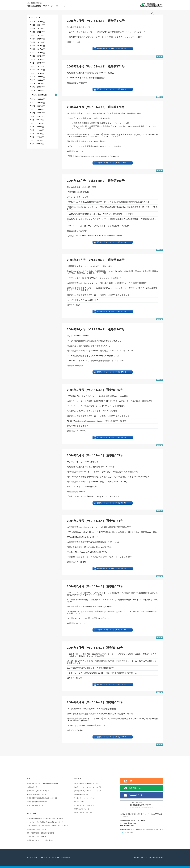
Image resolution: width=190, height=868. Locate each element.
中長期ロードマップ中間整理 (37, 837)
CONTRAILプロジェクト (82, 809)
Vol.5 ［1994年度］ (38, 130)
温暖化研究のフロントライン (37, 829)
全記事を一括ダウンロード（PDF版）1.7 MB (112, 246)
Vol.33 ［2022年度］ (38, 32)
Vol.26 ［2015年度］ (38, 56)
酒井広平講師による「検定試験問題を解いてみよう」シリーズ (47, 826)
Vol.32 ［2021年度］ (38, 36)
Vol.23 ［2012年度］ (38, 67)
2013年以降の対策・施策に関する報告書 (40, 833)
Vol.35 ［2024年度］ (38, 25)
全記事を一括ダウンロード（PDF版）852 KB (112, 166)
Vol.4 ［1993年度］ (38, 134)
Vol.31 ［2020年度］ (38, 39)
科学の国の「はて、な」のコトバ (38, 791)
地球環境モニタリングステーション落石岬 (88, 791)
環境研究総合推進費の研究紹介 (37, 802)
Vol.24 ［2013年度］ (38, 63)
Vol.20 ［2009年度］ (38, 77)
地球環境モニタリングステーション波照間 (88, 787)
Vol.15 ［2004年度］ (40, 95)
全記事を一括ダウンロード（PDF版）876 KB (112, 378)
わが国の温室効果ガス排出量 (37, 794)
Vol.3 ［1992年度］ (38, 137)
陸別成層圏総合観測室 (81, 794)
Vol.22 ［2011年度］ (38, 70)
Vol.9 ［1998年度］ (38, 117)
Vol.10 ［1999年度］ (38, 113)
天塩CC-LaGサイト (80, 802)
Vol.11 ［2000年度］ (38, 110)
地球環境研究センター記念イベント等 (86, 784)
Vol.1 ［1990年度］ (38, 144)
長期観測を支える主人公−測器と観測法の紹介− (42, 784)
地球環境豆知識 (32, 787)
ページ (133, 795)
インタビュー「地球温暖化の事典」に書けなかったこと (45, 822)
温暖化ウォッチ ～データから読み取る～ (40, 840)
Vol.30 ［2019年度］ (38, 42)
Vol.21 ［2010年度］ (38, 73)
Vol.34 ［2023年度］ (38, 29)
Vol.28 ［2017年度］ (38, 49)
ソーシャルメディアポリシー (49, 858)
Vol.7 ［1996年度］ (38, 123)
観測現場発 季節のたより (35, 805)
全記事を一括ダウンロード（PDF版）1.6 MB (112, 49)
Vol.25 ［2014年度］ (38, 60)
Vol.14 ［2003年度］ (38, 99)
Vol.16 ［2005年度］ (38, 91)
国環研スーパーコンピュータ (83, 813)
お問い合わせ (66, 858)
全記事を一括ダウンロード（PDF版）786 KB (112, 91)
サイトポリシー (32, 858)
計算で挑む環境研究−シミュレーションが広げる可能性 (45, 818)
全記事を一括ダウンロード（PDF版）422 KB (112, 750)
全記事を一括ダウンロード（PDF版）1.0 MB (112, 445)
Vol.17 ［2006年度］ (38, 87)
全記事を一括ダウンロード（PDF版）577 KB (112, 696)
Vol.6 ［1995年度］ (38, 127)
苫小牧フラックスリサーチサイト (85, 798)
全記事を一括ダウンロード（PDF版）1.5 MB (112, 317)
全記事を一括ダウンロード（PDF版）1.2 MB (112, 512)
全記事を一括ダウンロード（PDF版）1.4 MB (112, 641)
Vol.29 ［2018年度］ (38, 46)
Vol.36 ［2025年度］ (38, 22)
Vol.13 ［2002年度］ (38, 103)
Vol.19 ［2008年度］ (38, 80)
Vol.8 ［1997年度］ (38, 120)
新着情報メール (133, 788)
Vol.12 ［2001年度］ (38, 106)
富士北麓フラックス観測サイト (84, 805)
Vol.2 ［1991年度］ (38, 141)
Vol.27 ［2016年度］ (38, 53)
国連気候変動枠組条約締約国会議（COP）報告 (42, 798)
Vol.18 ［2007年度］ (38, 84)
